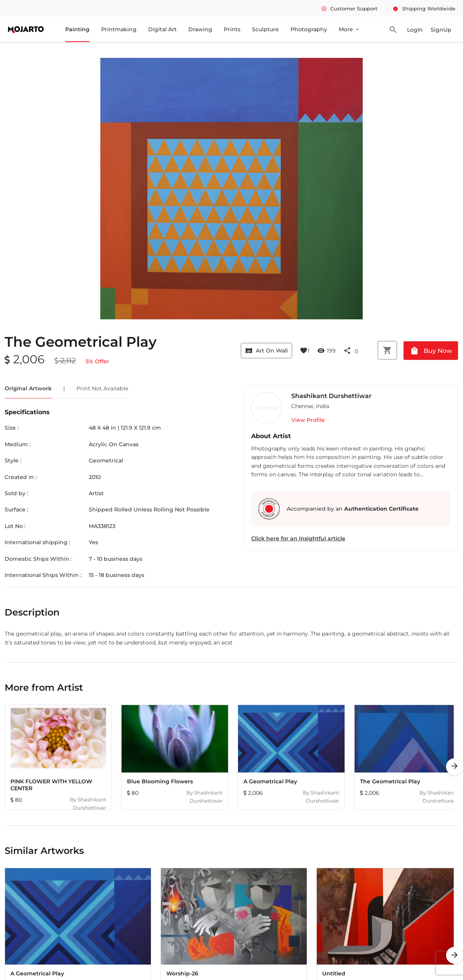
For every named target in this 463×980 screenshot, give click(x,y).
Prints (232, 29)
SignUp (441, 30)
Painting (77, 29)
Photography (309, 29)
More (349, 29)
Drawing (200, 29)
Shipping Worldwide (424, 8)
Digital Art (162, 29)
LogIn (415, 30)
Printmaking (119, 29)
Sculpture (265, 29)
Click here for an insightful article (298, 538)
